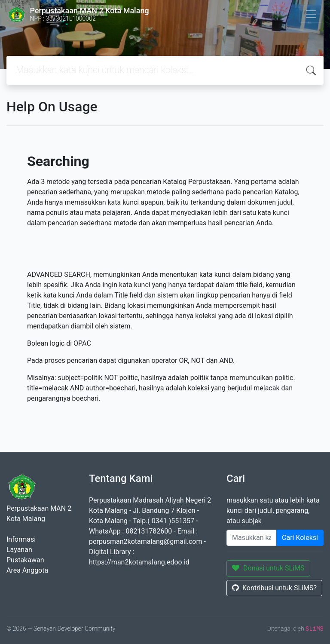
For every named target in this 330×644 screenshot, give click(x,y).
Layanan (19, 550)
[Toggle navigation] (311, 14)
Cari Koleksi (300, 538)
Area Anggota (27, 570)
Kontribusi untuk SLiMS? (274, 588)
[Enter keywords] (252, 538)
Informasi (21, 539)
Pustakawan (25, 560)
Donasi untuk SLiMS (268, 568)
